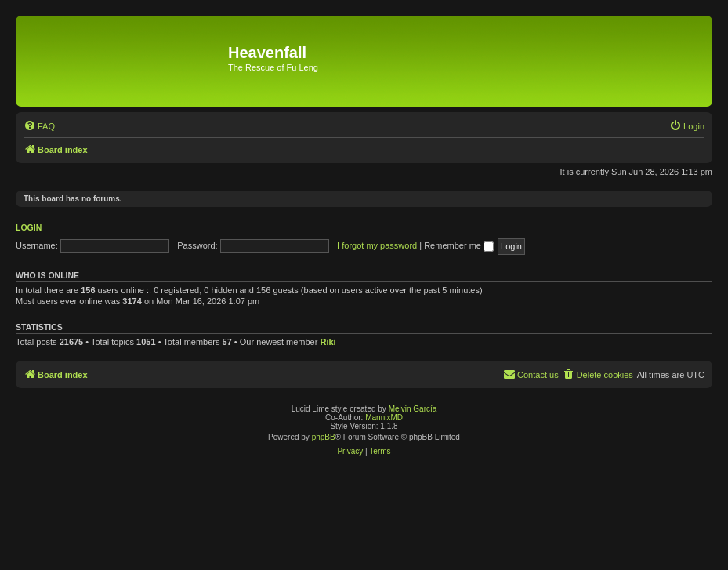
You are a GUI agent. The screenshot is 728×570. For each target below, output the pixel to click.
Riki (328, 342)
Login (29, 227)
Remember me (459, 245)
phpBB (324, 437)
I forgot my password (377, 245)
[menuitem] (39, 126)
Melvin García (413, 409)
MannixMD (384, 418)
